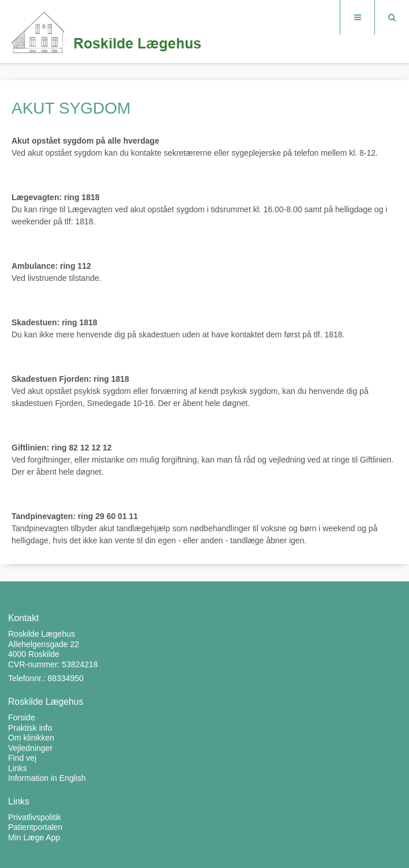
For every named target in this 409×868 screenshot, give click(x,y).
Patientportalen (35, 827)
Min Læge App (34, 837)
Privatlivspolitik (35, 817)
